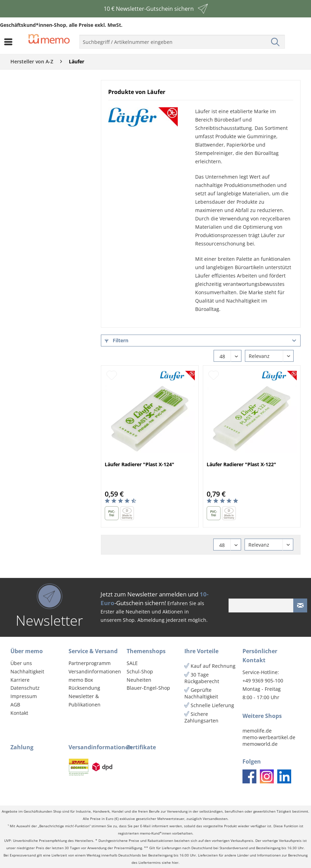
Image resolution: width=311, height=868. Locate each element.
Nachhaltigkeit (27, 671)
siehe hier (170, 863)
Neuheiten (139, 680)
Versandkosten (215, 819)
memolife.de (257, 731)
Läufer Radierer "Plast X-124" (139, 464)
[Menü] (10, 42)
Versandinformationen (95, 671)
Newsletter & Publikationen (85, 700)
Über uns (21, 663)
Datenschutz (25, 688)
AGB (15, 705)
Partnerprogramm (90, 663)
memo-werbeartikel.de (269, 737)
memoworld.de (260, 744)
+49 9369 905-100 (263, 681)
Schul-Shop (140, 671)
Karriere (20, 680)
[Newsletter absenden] (300, 605)
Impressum (24, 696)
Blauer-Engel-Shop (148, 688)
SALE (132, 663)
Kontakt (19, 713)
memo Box (81, 680)
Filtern (117, 340)
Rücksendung (84, 688)
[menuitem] (10, 42)
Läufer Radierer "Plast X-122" (241, 464)
